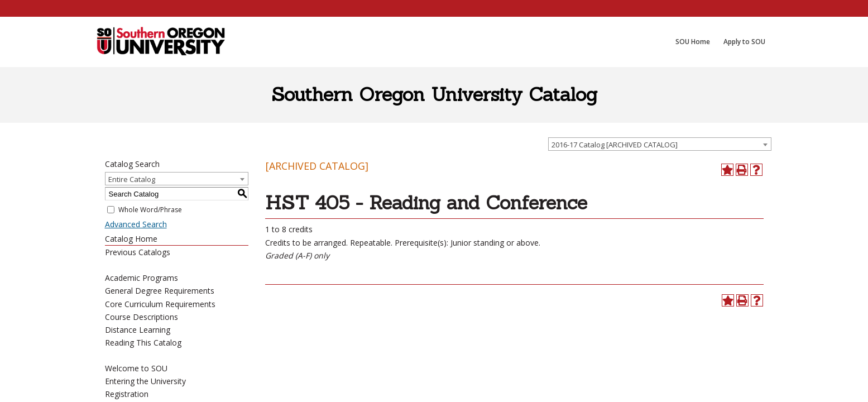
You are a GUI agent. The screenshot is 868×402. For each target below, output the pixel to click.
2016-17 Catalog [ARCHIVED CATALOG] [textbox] (615, 145)
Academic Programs (142, 278)
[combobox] (660, 144)
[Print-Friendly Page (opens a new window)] (742, 170)
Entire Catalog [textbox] (132, 179)
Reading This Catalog (143, 343)
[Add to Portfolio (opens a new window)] (727, 170)
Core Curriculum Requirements (160, 304)
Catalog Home (131, 239)
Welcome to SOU (136, 368)
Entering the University (145, 381)
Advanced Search (136, 224)
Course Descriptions (142, 317)
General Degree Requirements (160, 291)
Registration (127, 394)
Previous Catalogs (138, 252)
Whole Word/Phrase (150, 210)
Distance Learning (138, 330)
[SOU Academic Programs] (161, 42)
